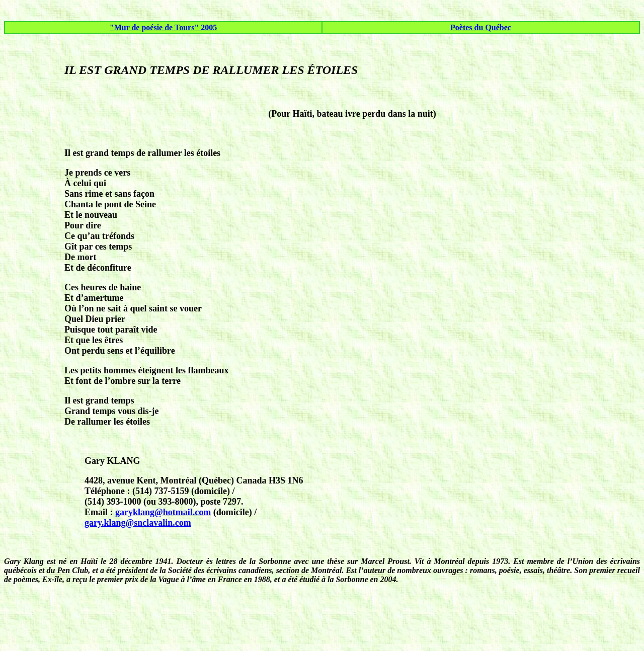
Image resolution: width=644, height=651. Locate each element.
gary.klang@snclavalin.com (138, 523)
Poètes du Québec (481, 27)
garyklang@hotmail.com (163, 512)
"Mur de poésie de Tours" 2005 (164, 27)
